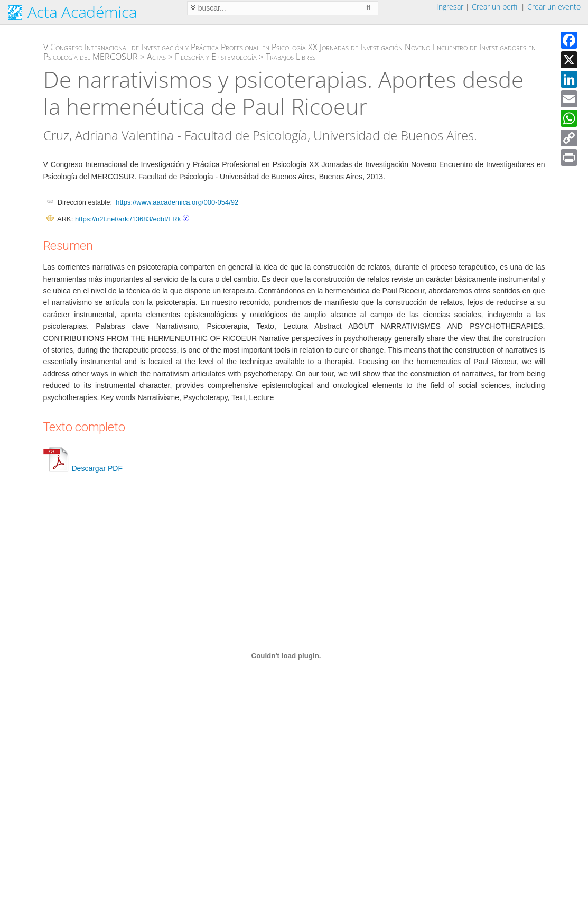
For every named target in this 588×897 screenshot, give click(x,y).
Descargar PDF (83, 468)
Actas (156, 57)
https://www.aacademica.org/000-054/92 (177, 202)
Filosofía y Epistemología (216, 57)
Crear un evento (554, 7)
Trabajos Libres (291, 57)
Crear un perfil (495, 7)
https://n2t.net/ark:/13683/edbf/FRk (128, 219)
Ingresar (450, 7)
